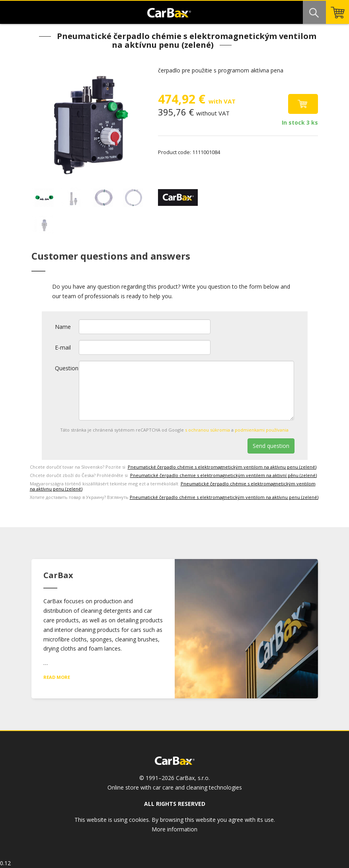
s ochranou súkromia (208, 430)
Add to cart (303, 104)
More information (174, 829)
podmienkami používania (262, 430)
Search (314, 12)
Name (63, 327)
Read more (57, 677)
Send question (271, 446)
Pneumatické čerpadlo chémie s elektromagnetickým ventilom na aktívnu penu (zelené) (222, 467)
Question (67, 368)
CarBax (169, 15)
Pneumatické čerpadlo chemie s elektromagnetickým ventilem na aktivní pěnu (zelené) (223, 475)
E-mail (63, 347)
